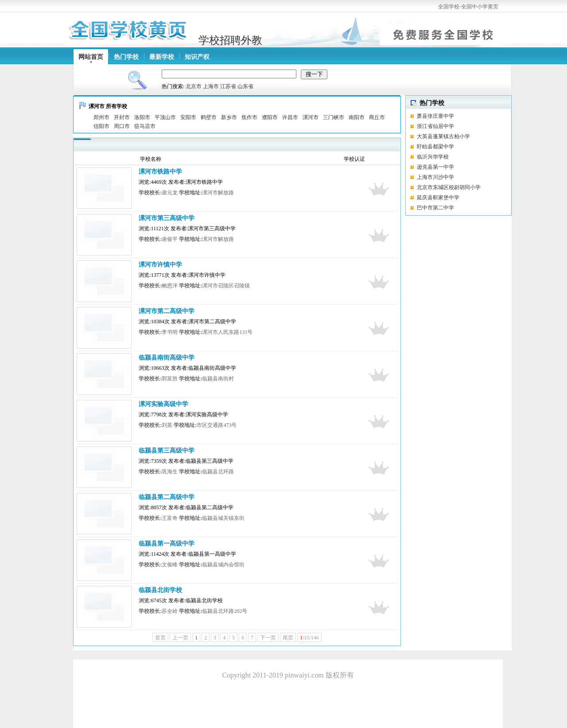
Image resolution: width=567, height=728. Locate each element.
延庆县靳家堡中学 (438, 197)
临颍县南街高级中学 (167, 358)
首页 (160, 638)
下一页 (268, 638)
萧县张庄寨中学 (435, 116)
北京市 (194, 86)
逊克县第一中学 (435, 167)
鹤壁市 (209, 117)
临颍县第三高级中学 (167, 451)
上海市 (211, 86)
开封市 (122, 117)
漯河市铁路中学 (160, 172)
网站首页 (91, 57)
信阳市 (101, 126)
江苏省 (228, 86)
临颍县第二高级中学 (167, 497)
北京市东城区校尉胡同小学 (449, 187)
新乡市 (229, 117)
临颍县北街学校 (160, 590)
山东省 (245, 86)
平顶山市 (165, 117)
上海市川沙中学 (435, 177)
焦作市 (249, 117)
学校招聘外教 (230, 40)
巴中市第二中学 (435, 208)
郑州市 (101, 117)
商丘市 (377, 117)
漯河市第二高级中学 (167, 311)
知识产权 (197, 57)
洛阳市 (142, 117)
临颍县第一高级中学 (167, 544)
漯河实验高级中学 (163, 404)
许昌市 (290, 117)
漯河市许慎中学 (160, 265)
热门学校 (126, 57)
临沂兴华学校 (447, 157)
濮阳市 (270, 117)
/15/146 (309, 638)
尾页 (288, 638)
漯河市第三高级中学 (167, 218)
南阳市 (357, 117)
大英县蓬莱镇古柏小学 (443, 136)
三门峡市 (334, 117)
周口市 (122, 126)
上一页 (180, 638)
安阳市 (188, 117)
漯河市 (311, 117)
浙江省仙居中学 (435, 126)
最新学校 (162, 57)
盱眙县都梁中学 (435, 147)
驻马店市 (145, 126)
